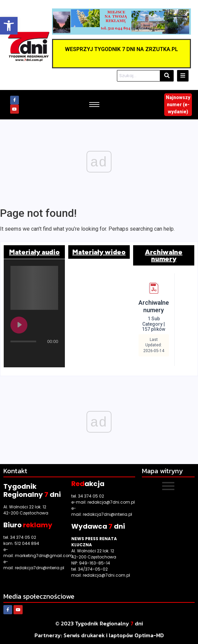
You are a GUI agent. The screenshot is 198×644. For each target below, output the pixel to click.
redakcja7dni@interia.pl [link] (40, 568)
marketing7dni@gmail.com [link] (44, 556)
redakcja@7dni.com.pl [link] (111, 502)
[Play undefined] (19, 325)
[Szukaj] (139, 76)
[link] (9, 26)
